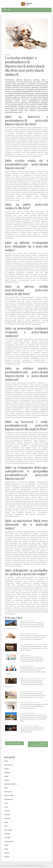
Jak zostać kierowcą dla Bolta (29, 726)
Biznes (6, 761)
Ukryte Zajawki (9, 841)
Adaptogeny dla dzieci (27, 666)
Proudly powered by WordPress (11, 866)
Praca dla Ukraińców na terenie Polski (32, 692)
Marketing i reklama (10, 784)
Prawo (6, 807)
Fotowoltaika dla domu (28, 621)
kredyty (46, 135)
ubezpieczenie (43, 507)
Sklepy (6, 822)
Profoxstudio (40, 866)
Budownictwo (8, 765)
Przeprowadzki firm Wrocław (29, 634)
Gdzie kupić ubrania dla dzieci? (30, 702)
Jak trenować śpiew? (14, 743)
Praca (6, 803)
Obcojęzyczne (9, 799)
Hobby (6, 776)
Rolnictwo (7, 815)
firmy (37, 179)
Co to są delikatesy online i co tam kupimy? (34, 644)
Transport (7, 834)
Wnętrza (7, 853)
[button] (26, 10)
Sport (6, 826)
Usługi (7, 55)
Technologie (8, 830)
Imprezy (7, 780)
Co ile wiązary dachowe (28, 713)
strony (12, 398)
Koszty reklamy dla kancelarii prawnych (33, 679)
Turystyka (7, 838)
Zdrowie (7, 857)
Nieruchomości (9, 796)
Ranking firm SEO (25, 655)
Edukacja (7, 773)
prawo (46, 91)
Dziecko (7, 769)
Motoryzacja (8, 792)
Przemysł (7, 811)
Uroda (6, 845)
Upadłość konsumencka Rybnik (38, 744)
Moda (6, 788)
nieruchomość (30, 455)
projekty (20, 215)
